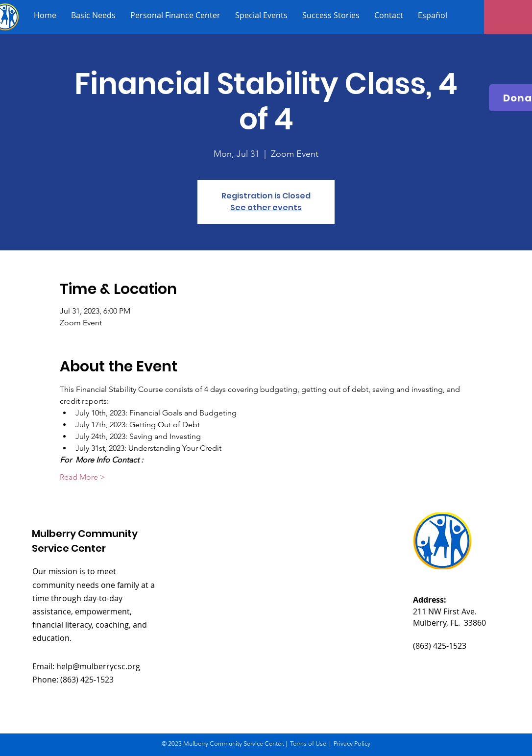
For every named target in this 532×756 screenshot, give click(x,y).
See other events (266, 207)
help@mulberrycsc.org (98, 666)
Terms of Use (308, 744)
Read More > (83, 477)
